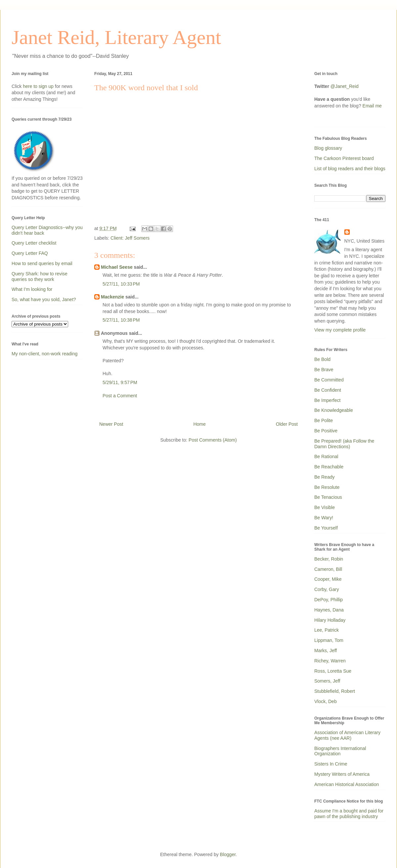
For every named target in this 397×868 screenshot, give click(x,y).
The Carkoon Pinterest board (344, 158)
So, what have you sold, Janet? (44, 299)
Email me (372, 106)
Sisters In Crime (331, 764)
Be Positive (326, 431)
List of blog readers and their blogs (350, 169)
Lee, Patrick (327, 630)
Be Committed (329, 380)
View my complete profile (340, 330)
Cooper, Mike (328, 579)
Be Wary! (324, 518)
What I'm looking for (32, 289)
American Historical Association (347, 784)
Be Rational (326, 456)
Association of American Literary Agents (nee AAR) (347, 735)
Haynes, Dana (329, 610)
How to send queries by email (42, 263)
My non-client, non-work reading (44, 354)
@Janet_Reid (345, 86)
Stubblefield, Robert (335, 691)
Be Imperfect (327, 400)
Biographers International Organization (340, 751)
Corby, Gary (327, 589)
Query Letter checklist (34, 243)
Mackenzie (112, 297)
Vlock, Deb (326, 701)
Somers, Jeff (327, 681)
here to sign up (39, 86)
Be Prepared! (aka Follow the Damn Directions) (344, 444)
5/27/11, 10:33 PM (121, 284)
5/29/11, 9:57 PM (120, 382)
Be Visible (325, 507)
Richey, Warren (330, 661)
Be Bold (322, 359)
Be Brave (324, 370)
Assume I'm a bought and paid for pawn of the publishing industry (349, 814)
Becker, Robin (329, 559)
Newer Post (111, 424)
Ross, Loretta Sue (333, 671)
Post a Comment (120, 396)
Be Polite (324, 420)
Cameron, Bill (328, 569)
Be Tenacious (328, 497)
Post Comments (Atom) (213, 440)
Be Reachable (329, 467)
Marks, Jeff (326, 651)
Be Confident (328, 390)
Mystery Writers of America (342, 774)
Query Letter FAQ (30, 253)
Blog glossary (328, 148)
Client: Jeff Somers (130, 238)
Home (199, 424)
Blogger (228, 854)
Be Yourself (326, 528)
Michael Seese (117, 267)
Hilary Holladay (330, 620)
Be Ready (324, 477)
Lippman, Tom (329, 640)
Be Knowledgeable (334, 410)
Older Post (287, 424)
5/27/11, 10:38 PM (121, 320)
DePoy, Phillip (329, 600)
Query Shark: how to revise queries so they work (40, 276)
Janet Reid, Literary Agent (116, 37)
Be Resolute (327, 487)
